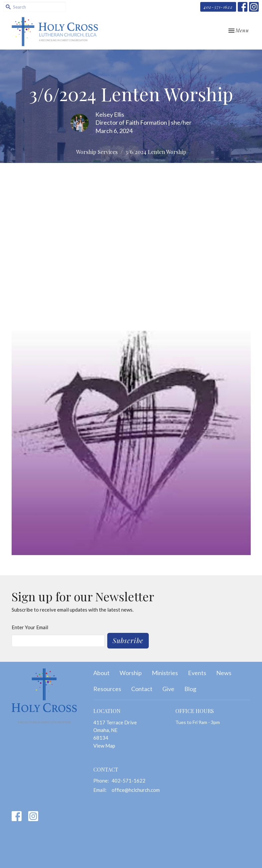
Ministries (165, 673)
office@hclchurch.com (136, 790)
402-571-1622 (218, 7)
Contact (142, 689)
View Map (104, 746)
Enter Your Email (30, 627)
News (224, 673)
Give (168, 689)
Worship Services (97, 152)
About (101, 673)
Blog (190, 689)
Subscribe (128, 640)
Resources (107, 689)
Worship (131, 673)
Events (197, 673)
